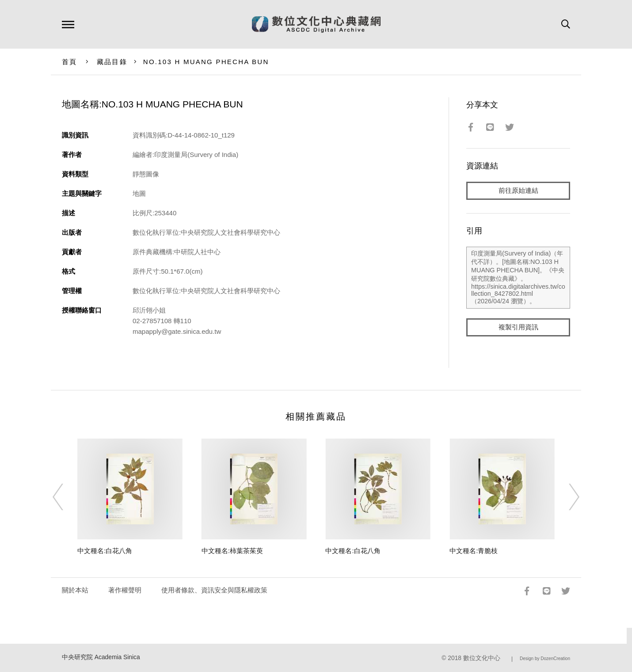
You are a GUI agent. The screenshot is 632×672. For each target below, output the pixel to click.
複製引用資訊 (518, 328)
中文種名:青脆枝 (474, 551)
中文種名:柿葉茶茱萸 (232, 551)
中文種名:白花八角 (105, 551)
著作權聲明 (125, 590)
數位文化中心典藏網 (316, 24)
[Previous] (66, 497)
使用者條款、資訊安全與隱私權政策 (214, 590)
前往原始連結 (518, 191)
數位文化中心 (482, 658)
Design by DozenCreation (545, 659)
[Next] (566, 497)
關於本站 (75, 590)
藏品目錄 (112, 62)
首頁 (70, 62)
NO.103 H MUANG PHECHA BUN (206, 62)
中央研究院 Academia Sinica (101, 657)
